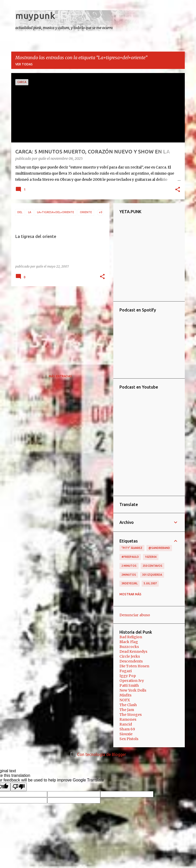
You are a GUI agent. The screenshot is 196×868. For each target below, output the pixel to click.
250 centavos (152, 566)
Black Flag (129, 642)
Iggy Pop (128, 676)
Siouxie (126, 734)
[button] (178, 190)
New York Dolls (133, 690)
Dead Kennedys (133, 652)
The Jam (127, 710)
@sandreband (159, 548)
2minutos (129, 575)
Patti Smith (129, 685)
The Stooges (131, 715)
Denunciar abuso (135, 615)
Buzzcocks (129, 647)
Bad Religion (131, 637)
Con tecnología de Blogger (98, 754)
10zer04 (151, 557)
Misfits (125, 695)
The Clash (128, 705)
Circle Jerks (130, 656)
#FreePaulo (130, 557)
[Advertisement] (58, 326)
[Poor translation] (19, 787)
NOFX (125, 700)
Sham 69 (127, 729)
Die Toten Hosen (134, 666)
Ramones (128, 719)
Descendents (131, 661)
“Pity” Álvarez (132, 548)
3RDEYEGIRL (130, 583)
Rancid (126, 724)
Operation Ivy (132, 681)
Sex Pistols (129, 739)
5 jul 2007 (150, 583)
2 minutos (129, 566)
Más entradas (60, 376)
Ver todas (24, 64)
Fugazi (126, 671)
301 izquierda (152, 575)
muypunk (35, 15)
